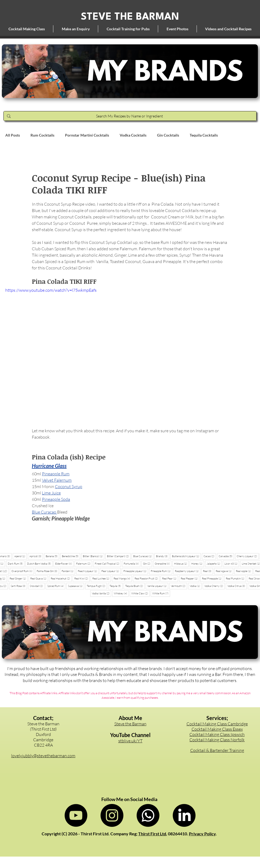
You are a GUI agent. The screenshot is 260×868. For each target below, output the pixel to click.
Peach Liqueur (88, 571)
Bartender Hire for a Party (217, 756)
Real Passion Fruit (147, 578)
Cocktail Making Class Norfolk (217, 740)
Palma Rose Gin (48, 571)
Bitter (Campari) (119, 556)
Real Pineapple (213, 578)
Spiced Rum (56, 586)
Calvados (226, 556)
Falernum (84, 564)
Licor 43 (232, 564)
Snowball (37, 586)
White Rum (161, 593)
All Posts (13, 135)
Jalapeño (214, 564)
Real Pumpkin (236, 578)
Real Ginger (19, 578)
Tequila (116, 586)
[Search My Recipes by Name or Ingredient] (129, 116)
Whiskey (121, 593)
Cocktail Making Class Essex (217, 729)
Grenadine (163, 564)
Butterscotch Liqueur (186, 556)
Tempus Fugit (97, 586)
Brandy (163, 556)
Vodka (196, 586)
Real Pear (170, 578)
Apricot (36, 556)
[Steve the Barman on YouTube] (76, 815)
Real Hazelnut (61, 578)
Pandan (68, 571)
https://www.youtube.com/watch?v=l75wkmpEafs (51, 290)
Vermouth (179, 586)
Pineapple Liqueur (136, 571)
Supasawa (76, 586)
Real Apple (244, 571)
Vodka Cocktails (133, 135)
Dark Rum (16, 564)
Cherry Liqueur (248, 556)
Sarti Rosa (19, 586)
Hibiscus (181, 564)
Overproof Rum (23, 571)
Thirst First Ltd (152, 834)
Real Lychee (102, 578)
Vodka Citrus (237, 586)
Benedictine (71, 556)
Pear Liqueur (111, 571)
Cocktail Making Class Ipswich (217, 734)
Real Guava (39, 578)
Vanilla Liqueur (158, 586)
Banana (52, 556)
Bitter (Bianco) (94, 556)
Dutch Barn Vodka (40, 564)
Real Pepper (190, 578)
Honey (198, 564)
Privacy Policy (202, 834)
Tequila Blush (135, 586)
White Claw (140, 593)
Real (208, 571)
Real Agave (224, 571)
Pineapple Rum (161, 571)
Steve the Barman (130, 724)
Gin (148, 564)
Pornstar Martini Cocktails (87, 135)
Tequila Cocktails (204, 135)
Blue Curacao (143, 556)
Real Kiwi (82, 578)
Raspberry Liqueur (188, 571)
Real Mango (123, 578)
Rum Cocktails (42, 135)
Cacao (210, 556)
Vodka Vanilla (101, 593)
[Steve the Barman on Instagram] (112, 815)
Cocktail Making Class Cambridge (217, 724)
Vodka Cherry (214, 586)
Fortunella (132, 564)
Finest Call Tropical (108, 564)
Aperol (21, 556)
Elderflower (64, 564)
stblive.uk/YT (130, 741)
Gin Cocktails (168, 135)
